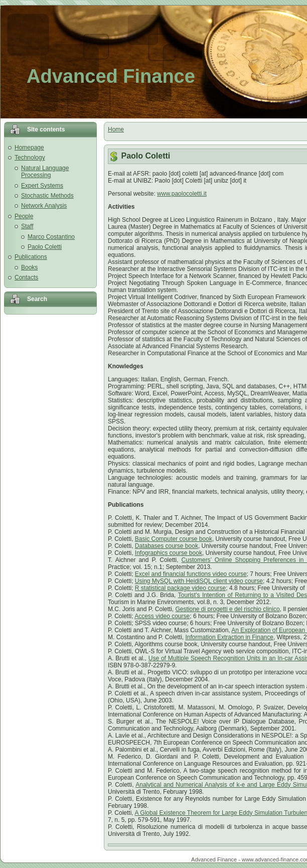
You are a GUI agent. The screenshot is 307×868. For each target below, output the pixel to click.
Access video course (162, 616)
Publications (31, 257)
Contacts (26, 277)
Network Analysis (44, 206)
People (24, 216)
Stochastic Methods (47, 196)
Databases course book (167, 546)
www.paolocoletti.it (182, 194)
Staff (27, 226)
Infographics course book (169, 553)
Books (29, 267)
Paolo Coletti (45, 247)
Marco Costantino (51, 237)
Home (116, 129)
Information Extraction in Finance (229, 637)
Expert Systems (42, 186)
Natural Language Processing (45, 172)
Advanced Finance (111, 76)
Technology (30, 158)
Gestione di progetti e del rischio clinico (228, 609)
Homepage (29, 148)
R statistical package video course (180, 588)
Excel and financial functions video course (191, 574)
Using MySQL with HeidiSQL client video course (199, 581)
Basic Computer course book (174, 539)
